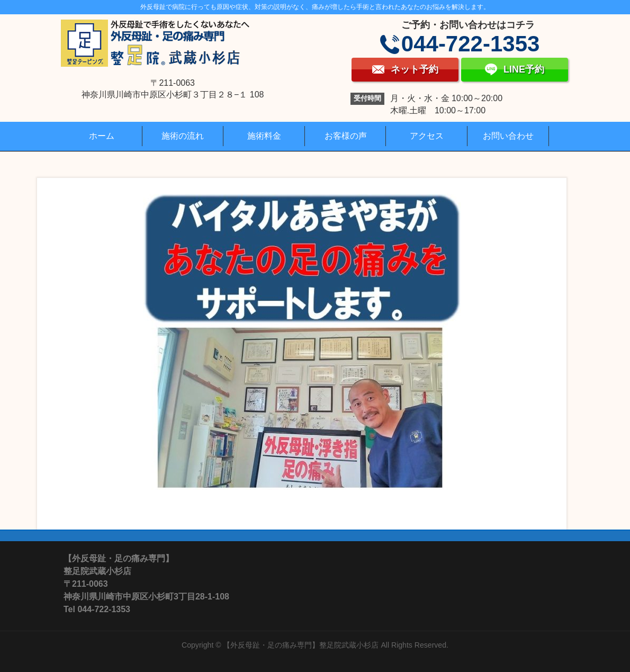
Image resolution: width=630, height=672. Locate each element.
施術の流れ (183, 136)
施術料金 (264, 136)
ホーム (102, 136)
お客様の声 (346, 136)
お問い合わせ (508, 136)
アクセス (427, 136)
